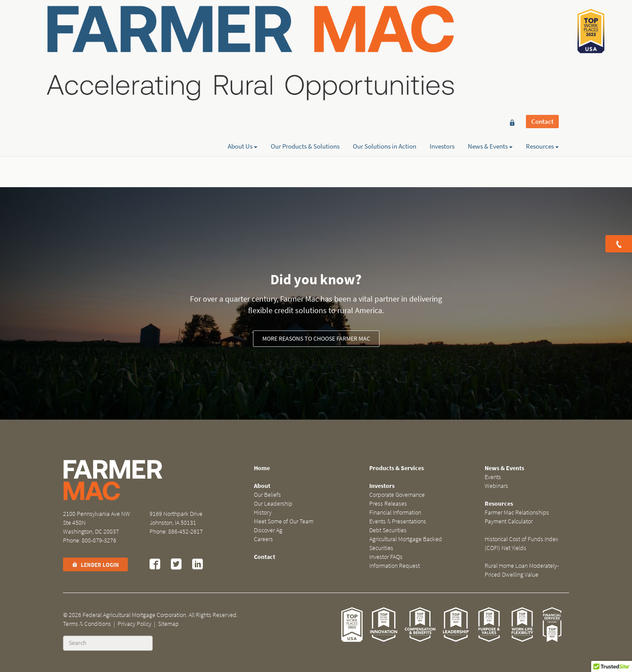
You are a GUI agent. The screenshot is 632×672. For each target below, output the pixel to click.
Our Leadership (273, 504)
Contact (542, 23)
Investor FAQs (386, 557)
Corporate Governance (397, 495)
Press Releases (388, 504)
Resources (542, 39)
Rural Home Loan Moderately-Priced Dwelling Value (522, 570)
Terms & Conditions (87, 624)
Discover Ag (268, 530)
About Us (243, 39)
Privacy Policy (134, 624)
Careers (263, 539)
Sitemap (168, 624)
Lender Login (95, 565)
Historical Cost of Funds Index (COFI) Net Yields (521, 544)
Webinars (496, 486)
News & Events (490, 39)
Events (493, 477)
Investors (442, 39)
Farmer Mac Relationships (517, 513)
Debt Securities (388, 530)
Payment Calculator (509, 521)
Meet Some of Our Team (284, 521)
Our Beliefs (267, 495)
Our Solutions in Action (385, 39)
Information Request (395, 566)
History (263, 513)
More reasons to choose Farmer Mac (316, 339)
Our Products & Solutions (305, 39)
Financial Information (395, 513)
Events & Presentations (398, 521)
